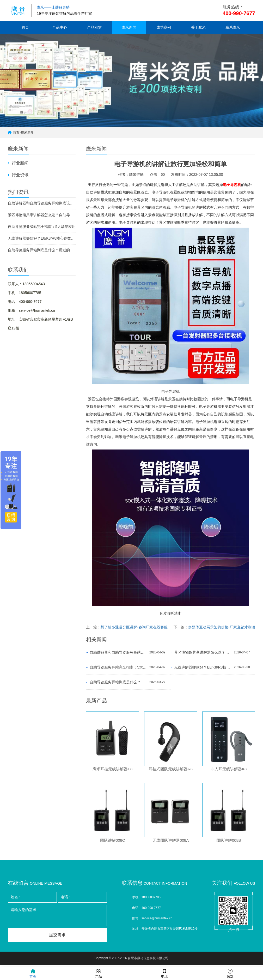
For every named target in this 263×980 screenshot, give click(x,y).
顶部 (230, 973)
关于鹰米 (198, 27)
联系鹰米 (233, 27)
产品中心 (60, 27)
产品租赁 (94, 27)
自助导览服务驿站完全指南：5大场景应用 (42, 227)
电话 (164, 973)
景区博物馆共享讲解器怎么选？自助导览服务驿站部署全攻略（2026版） (42, 215)
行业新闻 (20, 163)
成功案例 (164, 27)
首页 (25, 27)
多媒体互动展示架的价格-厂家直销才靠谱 (222, 627)
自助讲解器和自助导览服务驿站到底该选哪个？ (42, 203)
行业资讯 (20, 175)
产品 (99, 973)
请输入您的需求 (57, 918)
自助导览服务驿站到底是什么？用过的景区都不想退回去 (42, 250)
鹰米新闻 (129, 27)
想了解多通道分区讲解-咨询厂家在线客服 (134, 627)
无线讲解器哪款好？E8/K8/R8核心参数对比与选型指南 (42, 238)
